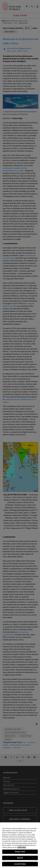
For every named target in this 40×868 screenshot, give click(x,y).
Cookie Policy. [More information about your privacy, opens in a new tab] (22, 847)
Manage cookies (20, 852)
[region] (20, 845)
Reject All (20, 858)
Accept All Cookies (20, 864)
